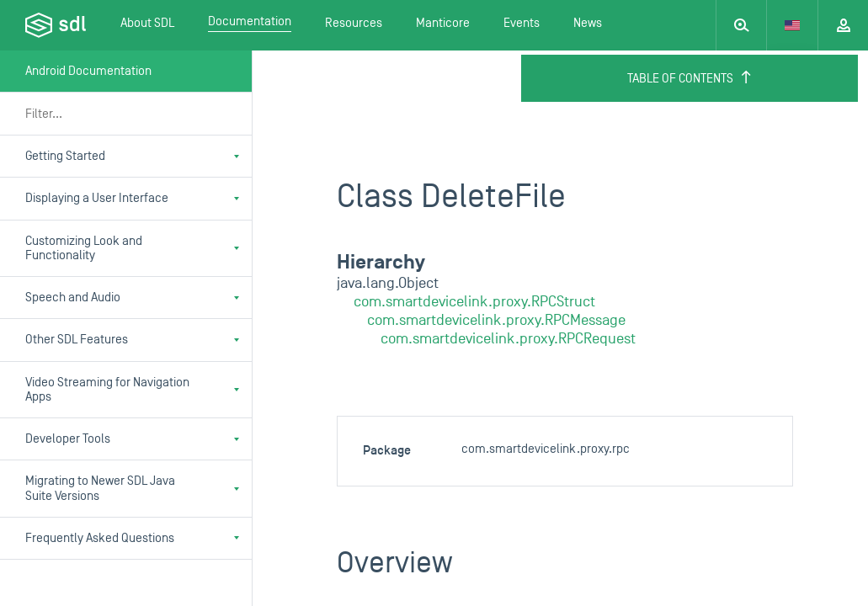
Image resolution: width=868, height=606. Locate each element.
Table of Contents (690, 78)
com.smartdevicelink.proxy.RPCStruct (474, 302)
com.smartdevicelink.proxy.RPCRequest (508, 339)
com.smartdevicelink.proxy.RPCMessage (496, 320)
